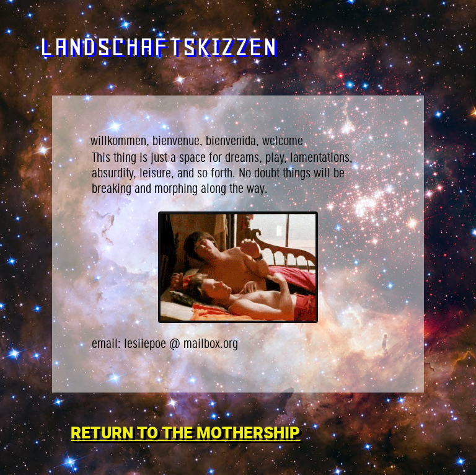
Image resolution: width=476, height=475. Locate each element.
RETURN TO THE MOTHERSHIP (185, 433)
